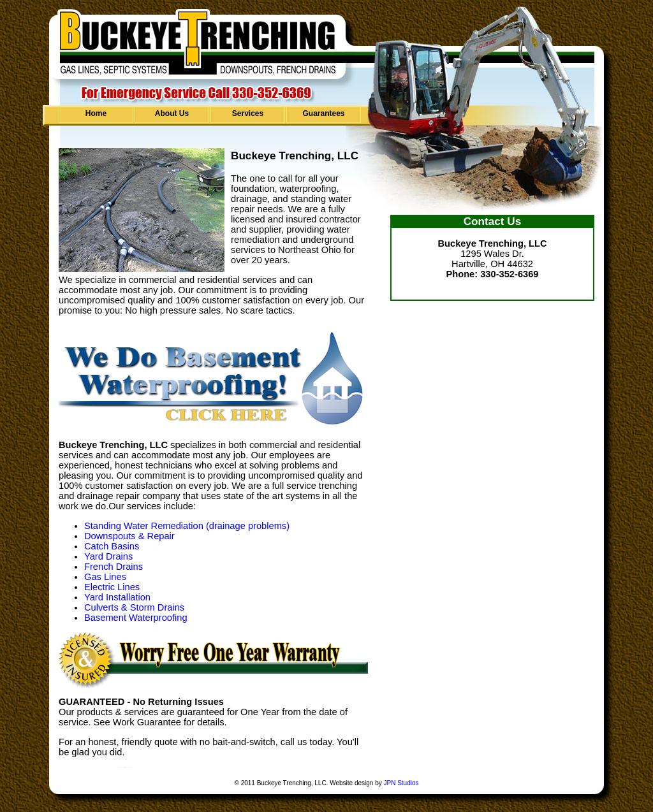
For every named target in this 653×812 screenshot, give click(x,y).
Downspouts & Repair (129, 536)
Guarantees (323, 113)
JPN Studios (401, 783)
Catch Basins (112, 546)
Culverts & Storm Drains (134, 607)
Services (248, 113)
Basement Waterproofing (136, 618)
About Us (172, 113)
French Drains (114, 567)
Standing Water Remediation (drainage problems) (187, 526)
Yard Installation (117, 597)
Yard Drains (108, 556)
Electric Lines (112, 587)
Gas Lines (105, 577)
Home (96, 113)
